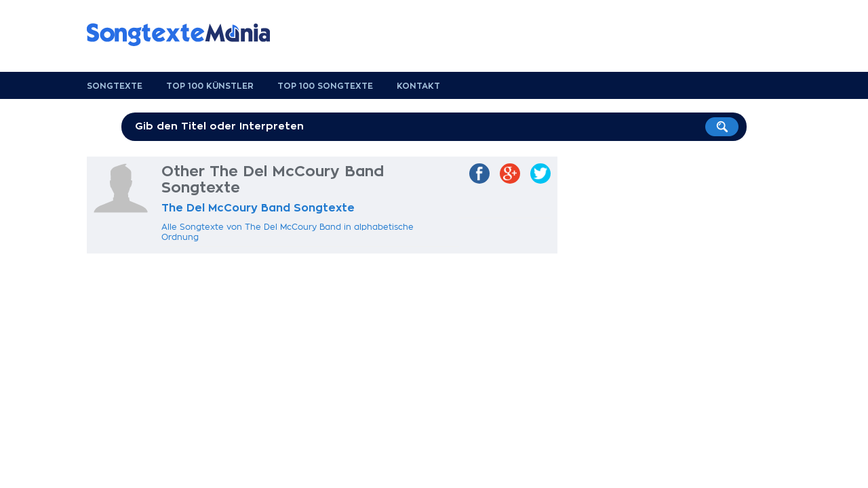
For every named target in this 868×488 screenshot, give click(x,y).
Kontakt (418, 86)
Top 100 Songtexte (325, 86)
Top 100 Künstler (210, 86)
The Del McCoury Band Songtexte (258, 208)
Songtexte (115, 86)
